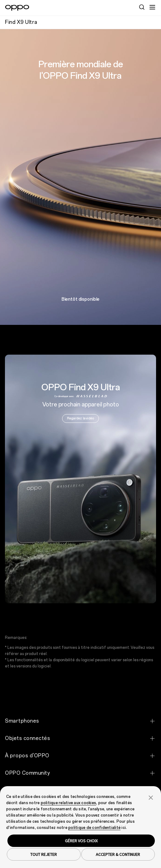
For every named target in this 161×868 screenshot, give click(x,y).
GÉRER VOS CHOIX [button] (81, 841)
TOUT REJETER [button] (44, 854)
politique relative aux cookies (69, 803)
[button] (151, 797)
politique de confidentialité (94, 828)
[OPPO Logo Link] (17, 8)
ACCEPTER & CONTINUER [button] (118, 854)
